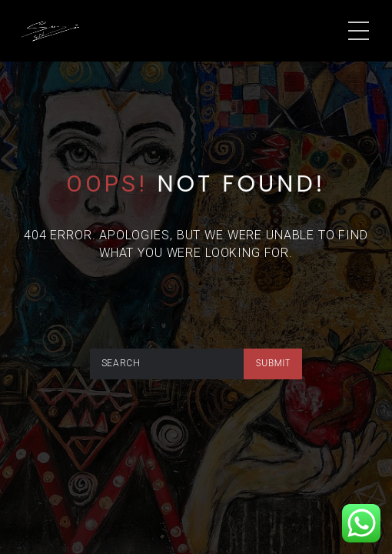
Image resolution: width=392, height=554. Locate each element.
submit (273, 363)
